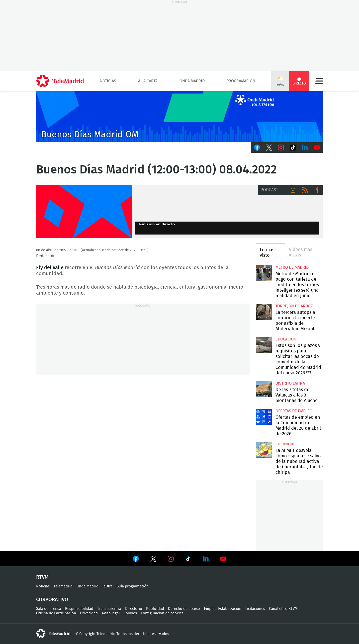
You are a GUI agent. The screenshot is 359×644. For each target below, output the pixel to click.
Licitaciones (255, 609)
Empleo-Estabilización (223, 609)
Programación (241, 81)
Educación (286, 339)
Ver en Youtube (223, 559)
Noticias (108, 81)
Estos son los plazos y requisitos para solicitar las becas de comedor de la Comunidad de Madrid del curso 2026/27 (264, 345)
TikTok (293, 148)
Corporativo (52, 600)
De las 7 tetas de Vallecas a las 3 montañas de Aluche (264, 389)
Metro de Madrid (292, 267)
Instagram (281, 148)
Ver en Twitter (153, 560)
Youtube (317, 148)
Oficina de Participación (56, 613)
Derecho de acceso (184, 609)
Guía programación (133, 586)
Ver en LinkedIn (206, 559)
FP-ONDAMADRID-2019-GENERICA (84, 212)
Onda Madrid (192, 81)
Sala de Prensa (49, 609)
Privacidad (89, 613)
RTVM (42, 577)
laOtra (107, 586)
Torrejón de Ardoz (294, 306)
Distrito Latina (290, 383)
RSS (305, 190)
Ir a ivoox (317, 190)
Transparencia (109, 609)
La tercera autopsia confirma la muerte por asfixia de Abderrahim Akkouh (264, 312)
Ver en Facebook (136, 560)
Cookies (130, 613)
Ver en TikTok (188, 560)
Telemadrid (63, 586)
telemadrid (53, 634)
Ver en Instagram (171, 559)
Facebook (257, 148)
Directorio (134, 609)
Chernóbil (286, 444)
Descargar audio (293, 190)
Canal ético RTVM (283, 609)
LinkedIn (305, 148)
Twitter (269, 148)
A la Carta (148, 81)
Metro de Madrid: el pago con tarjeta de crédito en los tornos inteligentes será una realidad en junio (264, 273)
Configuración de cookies (162, 613)
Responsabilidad (79, 609)
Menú (319, 81)
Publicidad (155, 609)
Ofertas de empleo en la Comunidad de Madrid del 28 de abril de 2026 (264, 417)
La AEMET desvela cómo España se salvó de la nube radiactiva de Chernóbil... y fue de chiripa (264, 450)
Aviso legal (111, 613)
